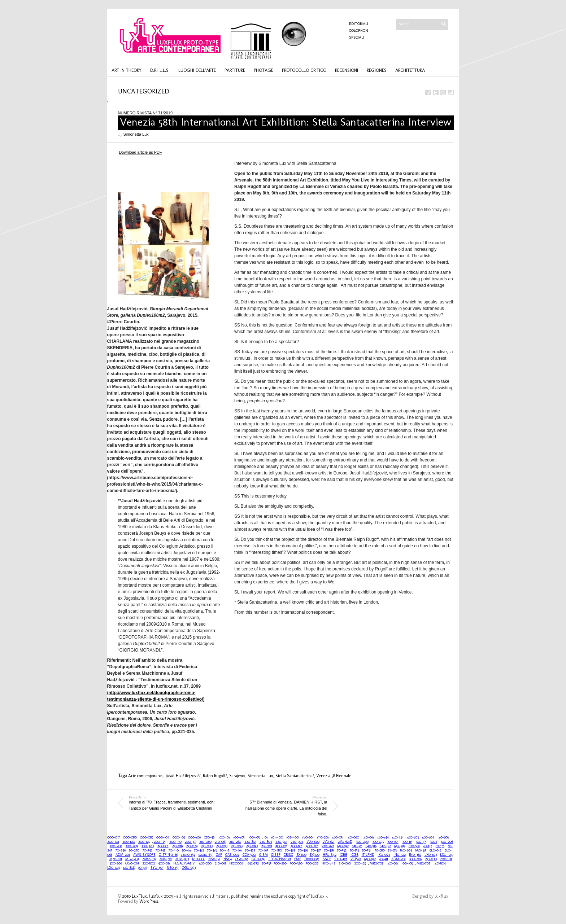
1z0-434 (398, 837)
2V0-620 (313, 842)
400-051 (281, 846)
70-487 (316, 850)
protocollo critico (304, 70)
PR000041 (312, 859)
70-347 (160, 850)
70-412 (199, 850)
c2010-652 (188, 855)
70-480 (277, 850)
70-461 (237, 850)
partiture (235, 70)
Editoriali (359, 24)
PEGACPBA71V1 (280, 859)
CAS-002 (232, 855)
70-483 (290, 850)
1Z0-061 (368, 837)
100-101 (224, 837)
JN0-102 (400, 855)
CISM (264, 855)
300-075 (378, 842)
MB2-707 (149, 859)
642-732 (385, 846)
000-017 (114, 837)
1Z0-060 (353, 837)
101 (266, 837)
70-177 (428, 846)
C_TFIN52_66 (168, 855)
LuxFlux (139, 896)
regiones (377, 70)
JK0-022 (384, 855)
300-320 (147, 846)
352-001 (267, 846)
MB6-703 (182, 859)
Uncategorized (144, 91)
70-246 (121, 850)
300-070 (362, 842)
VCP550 (356, 859)
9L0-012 (436, 850)
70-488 (329, 850)
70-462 (250, 850)
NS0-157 (214, 859)
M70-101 (116, 859)
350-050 (222, 846)
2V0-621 (329, 842)
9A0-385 (421, 850)
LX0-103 (431, 855)
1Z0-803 (413, 837)
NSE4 (228, 859)
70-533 (354, 850)
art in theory (127, 70)
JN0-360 (415, 855)
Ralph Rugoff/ (215, 776)
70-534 (367, 850)
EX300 (315, 855)
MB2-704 (132, 859)
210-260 (235, 842)
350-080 (252, 846)
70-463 (263, 850)
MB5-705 (166, 859)
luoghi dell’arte (197, 70)
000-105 (179, 837)
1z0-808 (443, 837)
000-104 (163, 837)
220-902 (297, 842)
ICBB (343, 855)
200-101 (113, 842)
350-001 (163, 846)
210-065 (220, 842)
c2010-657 (206, 855)
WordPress (149, 901)
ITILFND (368, 855)
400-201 (312, 846)
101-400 (277, 837)
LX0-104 (446, 855)
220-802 (266, 842)
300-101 (393, 842)
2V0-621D (345, 842)
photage (264, 70)
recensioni (347, 70)
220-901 (281, 842)
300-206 (447, 842)
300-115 (407, 842)
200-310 (175, 842)
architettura (410, 70)
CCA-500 (249, 855)
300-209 (132, 846)
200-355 (190, 842)
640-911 (357, 846)
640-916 (371, 846)
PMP (298, 859)
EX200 (301, 855)
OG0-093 (258, 859)
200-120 (129, 842)
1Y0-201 (323, 837)
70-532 (342, 850)
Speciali (357, 37)
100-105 (239, 837)
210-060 (205, 842)
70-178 (440, 846)
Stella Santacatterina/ (295, 776)
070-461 (210, 837)
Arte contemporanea (146, 776)
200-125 (144, 842)
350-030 (207, 846)
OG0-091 (242, 859)
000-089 (147, 837)
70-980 (380, 850)
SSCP (327, 859)
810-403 (406, 850)
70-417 (225, 850)
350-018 (177, 846)
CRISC (288, 855)
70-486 (303, 850)
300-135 (421, 842)
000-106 (194, 837)
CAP (219, 855)
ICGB (354, 855)
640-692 (343, 846)
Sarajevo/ (237, 776)
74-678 (393, 850)
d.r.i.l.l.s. (160, 70)
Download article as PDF (141, 152)
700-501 (414, 846)
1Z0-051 (338, 837)
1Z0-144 (383, 837)
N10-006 (199, 859)
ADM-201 (123, 855)
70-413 (212, 850)
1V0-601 (308, 837)
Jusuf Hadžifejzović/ (183, 776)
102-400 (293, 837)
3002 (433, 842)
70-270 (134, 850)
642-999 (400, 846)
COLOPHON (359, 30)
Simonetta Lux (136, 134)
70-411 (186, 850)
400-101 (297, 846)
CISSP (276, 855)
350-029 (192, 846)
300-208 (116, 846)
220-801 (250, 842)
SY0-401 (341, 859)
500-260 (328, 846)
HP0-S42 (330, 855)
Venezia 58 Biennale (334, 776)
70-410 (174, 850)
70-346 (147, 850)
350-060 (237, 846)
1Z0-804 (428, 837)
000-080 (130, 837)
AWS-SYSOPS (144, 855)
